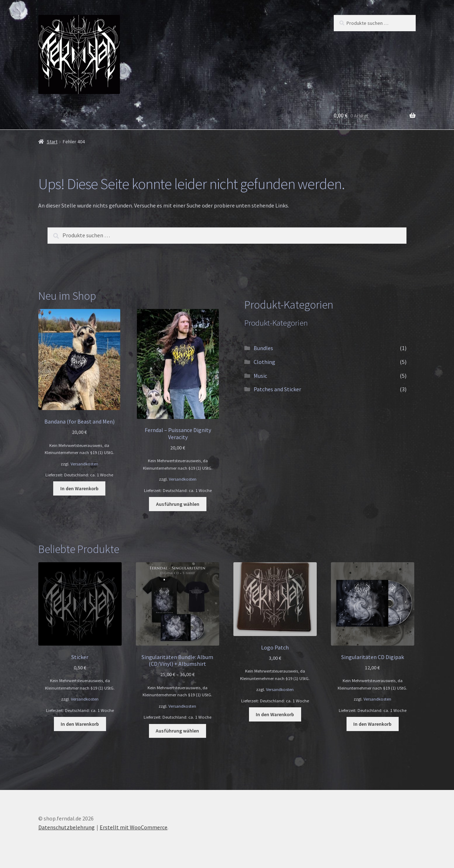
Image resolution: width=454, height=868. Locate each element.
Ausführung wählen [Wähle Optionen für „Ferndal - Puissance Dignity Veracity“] (178, 504)
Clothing (264, 362)
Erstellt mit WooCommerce (134, 827)
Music (260, 376)
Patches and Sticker (277, 389)
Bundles (263, 348)
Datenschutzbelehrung (67, 827)
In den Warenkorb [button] (79, 488)
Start (52, 142)
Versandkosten (84, 464)
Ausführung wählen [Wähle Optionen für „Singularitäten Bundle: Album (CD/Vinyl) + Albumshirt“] (177, 731)
